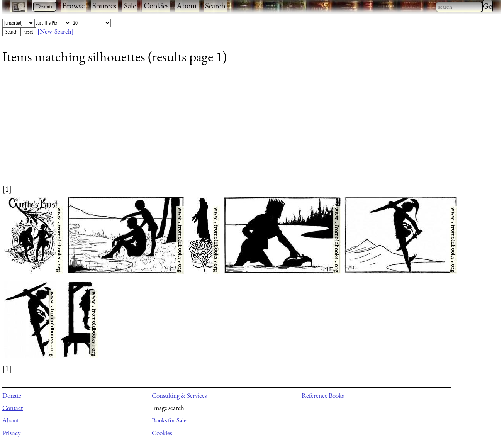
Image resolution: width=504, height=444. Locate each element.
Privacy (11, 433)
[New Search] (56, 31)
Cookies (156, 6)
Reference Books (323, 395)
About (187, 6)
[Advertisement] (234, 129)
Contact (13, 408)
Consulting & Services (179, 395)
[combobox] (459, 7)
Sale (130, 6)
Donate (12, 395)
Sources (104, 6)
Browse (73, 6)
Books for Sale (169, 420)
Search (215, 6)
